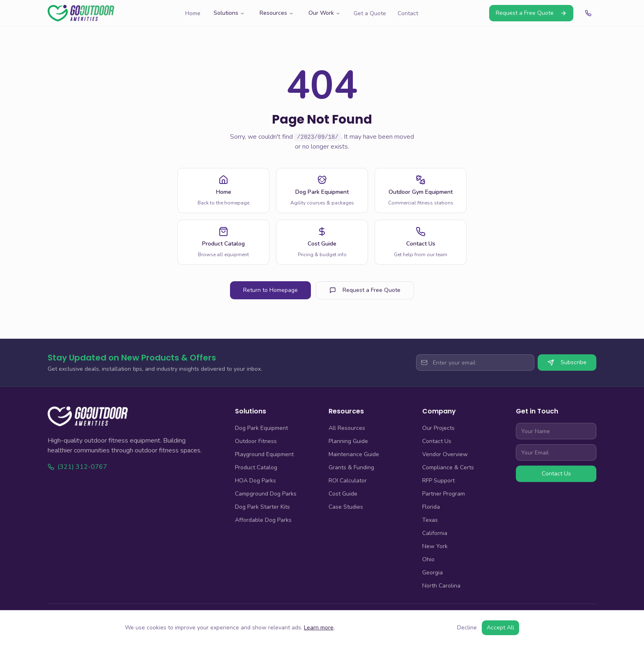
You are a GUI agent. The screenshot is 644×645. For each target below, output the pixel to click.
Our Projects (438, 428)
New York (435, 546)
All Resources (347, 428)
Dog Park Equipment (261, 428)
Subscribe (567, 362)
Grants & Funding (351, 467)
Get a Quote (370, 13)
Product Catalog (256, 467)
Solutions (229, 13)
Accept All (500, 628)
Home (193, 13)
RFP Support (438, 481)
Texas (430, 520)
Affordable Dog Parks (263, 520)
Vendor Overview (445, 454)
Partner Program (444, 494)
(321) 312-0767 (77, 467)
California (435, 533)
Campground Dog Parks (266, 494)
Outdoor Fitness (256, 441)
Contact (408, 13)
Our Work (324, 13)
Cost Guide (343, 494)
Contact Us (437, 441)
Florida (431, 507)
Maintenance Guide (354, 454)
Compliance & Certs (448, 467)
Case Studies (346, 507)
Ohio (428, 559)
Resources (277, 13)
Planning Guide (348, 441)
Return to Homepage (270, 290)
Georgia (432, 573)
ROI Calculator (348, 481)
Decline (467, 628)
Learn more (319, 628)
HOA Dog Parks (255, 481)
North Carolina (441, 586)
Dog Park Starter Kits (262, 507)
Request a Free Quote (531, 13)
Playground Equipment (264, 454)
